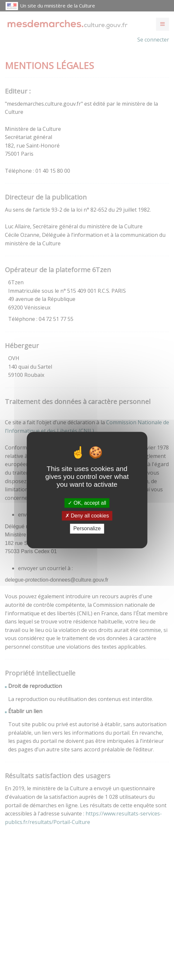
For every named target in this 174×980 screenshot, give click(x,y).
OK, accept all (87, 503)
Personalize (87, 529)
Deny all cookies (87, 516)
